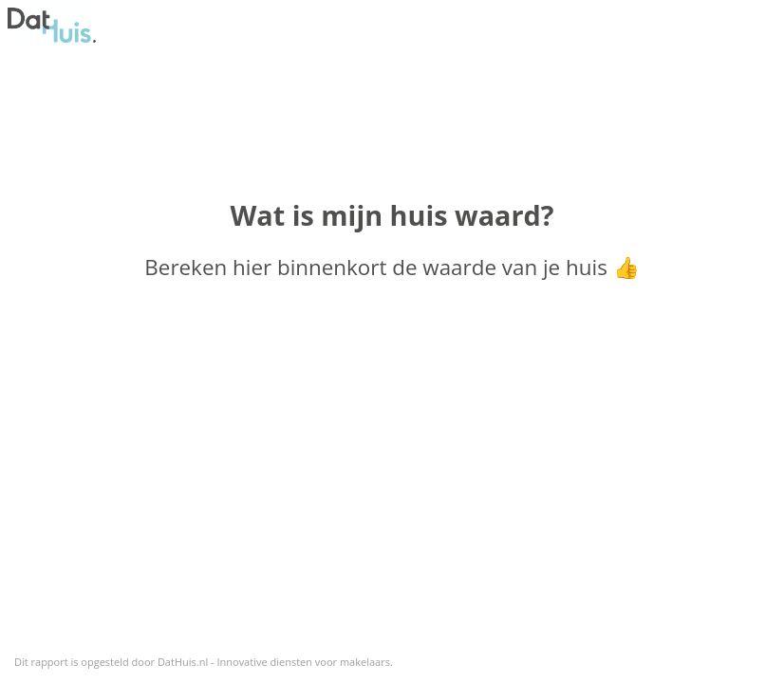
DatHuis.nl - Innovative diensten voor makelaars (274, 662)
